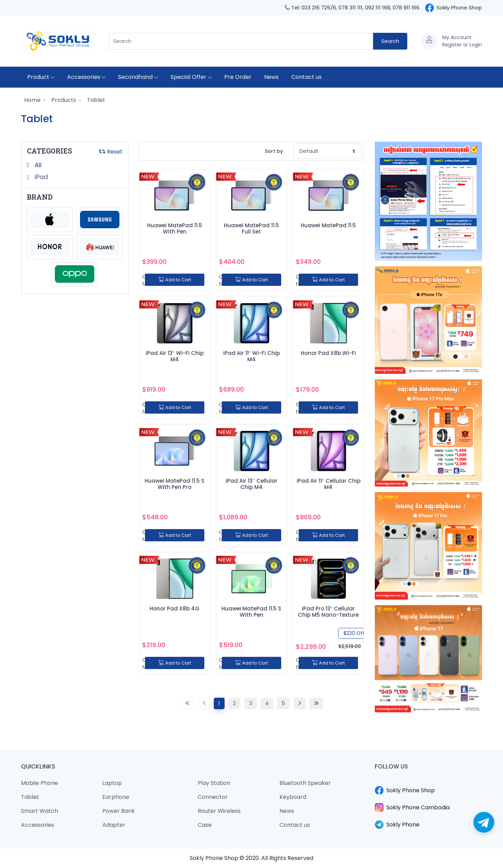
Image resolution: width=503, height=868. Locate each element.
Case (205, 825)
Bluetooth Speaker (305, 783)
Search (390, 41)
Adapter (114, 825)
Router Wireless (219, 811)
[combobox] (241, 41)
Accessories (86, 77)
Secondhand (138, 77)
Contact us (307, 77)
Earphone (116, 797)
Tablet (95, 100)
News (271, 77)
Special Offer (191, 77)
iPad (40, 177)
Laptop (112, 783)
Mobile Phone (39, 783)
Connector (213, 797)
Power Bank (119, 811)
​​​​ (429, 782)
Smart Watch (39, 811)
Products (63, 100)
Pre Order (238, 77)
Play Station (214, 783)
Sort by (274, 151)
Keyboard (293, 797)
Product (41, 77)
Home (32, 100)
